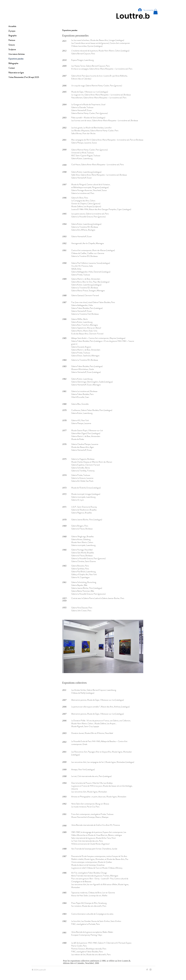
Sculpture (12, 49)
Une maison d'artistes (17, 54)
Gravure (12, 45)
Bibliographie (13, 63)
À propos (12, 31)
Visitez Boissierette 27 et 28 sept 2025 (23, 77)
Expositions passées (16, 59)
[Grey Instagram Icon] (150, 970)
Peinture (12, 40)
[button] (156, 12)
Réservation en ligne (16, 73)
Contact (12, 68)
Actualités (12, 26)
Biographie (12, 36)
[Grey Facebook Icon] (147, 970)
